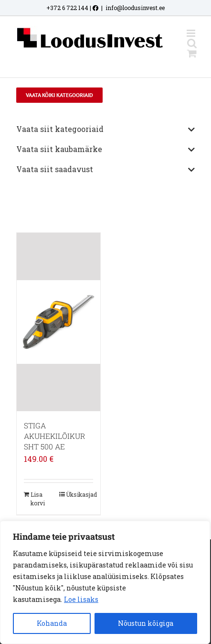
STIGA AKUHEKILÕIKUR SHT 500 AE (54, 436)
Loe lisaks (81, 599)
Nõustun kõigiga (146, 623)
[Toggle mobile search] (192, 43)
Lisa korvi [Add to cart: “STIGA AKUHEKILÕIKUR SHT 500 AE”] (38, 499)
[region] (105, 582)
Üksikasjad (79, 494)
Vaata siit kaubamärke (105, 150)
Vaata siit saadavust (105, 170)
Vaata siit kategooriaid (105, 130)
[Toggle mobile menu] (192, 33)
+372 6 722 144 (67, 8)
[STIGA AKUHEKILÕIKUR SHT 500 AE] (58, 322)
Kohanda (52, 623)
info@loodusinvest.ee (135, 8)
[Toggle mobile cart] (192, 53)
